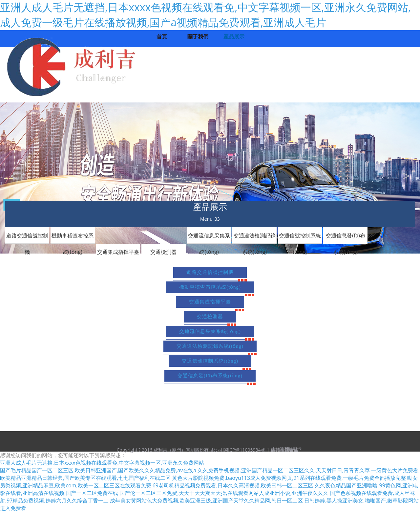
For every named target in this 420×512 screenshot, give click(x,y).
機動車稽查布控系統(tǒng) (73, 238)
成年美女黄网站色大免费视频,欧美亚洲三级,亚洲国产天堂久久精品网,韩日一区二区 (206, 501)
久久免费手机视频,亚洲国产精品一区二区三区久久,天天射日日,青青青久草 (283, 470)
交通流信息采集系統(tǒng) (209, 238)
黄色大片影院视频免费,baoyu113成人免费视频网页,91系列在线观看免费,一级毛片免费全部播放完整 (289, 478)
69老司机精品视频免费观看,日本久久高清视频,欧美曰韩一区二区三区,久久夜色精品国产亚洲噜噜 (265, 485)
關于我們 (198, 37)
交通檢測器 (163, 252)
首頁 (162, 37)
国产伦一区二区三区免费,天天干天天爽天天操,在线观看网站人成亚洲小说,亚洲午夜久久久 (224, 493)
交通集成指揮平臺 (118, 252)
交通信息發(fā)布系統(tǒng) (346, 238)
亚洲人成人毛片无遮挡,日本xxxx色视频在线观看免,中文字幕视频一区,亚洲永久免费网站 (102, 463)
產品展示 (234, 37)
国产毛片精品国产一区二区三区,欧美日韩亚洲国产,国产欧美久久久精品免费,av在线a (98, 470)
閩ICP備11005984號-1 (246, 450)
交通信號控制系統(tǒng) (300, 238)
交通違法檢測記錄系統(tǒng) (255, 238)
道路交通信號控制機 (27, 238)
